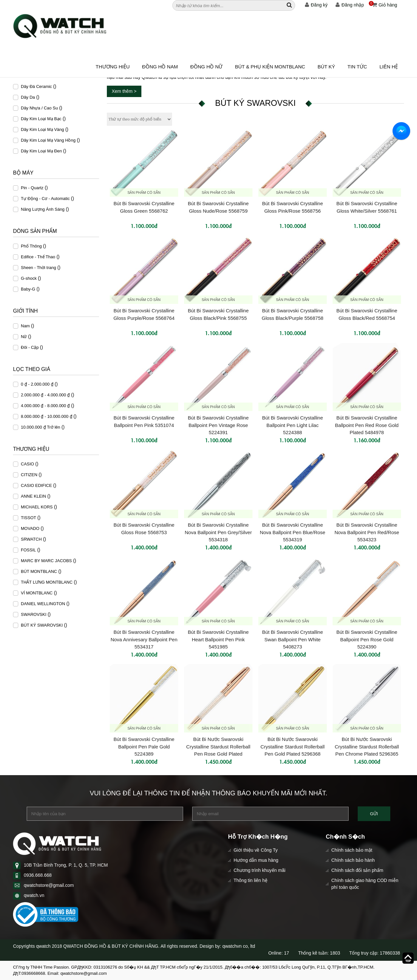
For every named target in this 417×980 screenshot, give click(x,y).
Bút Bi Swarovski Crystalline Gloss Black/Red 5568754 (367, 314)
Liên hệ (389, 67)
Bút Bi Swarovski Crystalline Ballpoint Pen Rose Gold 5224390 (367, 639)
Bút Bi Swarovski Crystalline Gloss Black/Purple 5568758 (292, 314)
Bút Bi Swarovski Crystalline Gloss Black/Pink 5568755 (218, 314)
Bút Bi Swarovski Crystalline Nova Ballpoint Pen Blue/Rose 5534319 (292, 532)
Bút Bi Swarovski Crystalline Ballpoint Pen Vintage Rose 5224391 (218, 425)
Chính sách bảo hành (353, 860)
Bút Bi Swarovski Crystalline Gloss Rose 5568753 (144, 529)
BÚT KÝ (326, 67)
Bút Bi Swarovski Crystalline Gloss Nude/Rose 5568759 (218, 207)
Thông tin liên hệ (251, 880)
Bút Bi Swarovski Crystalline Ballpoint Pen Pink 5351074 (144, 421)
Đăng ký (316, 5)
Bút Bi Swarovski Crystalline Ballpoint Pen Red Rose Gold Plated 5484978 (367, 425)
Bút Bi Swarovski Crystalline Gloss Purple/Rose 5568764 (144, 314)
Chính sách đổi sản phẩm (357, 870)
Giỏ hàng (383, 5)
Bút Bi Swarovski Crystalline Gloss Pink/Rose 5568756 (293, 207)
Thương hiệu (113, 67)
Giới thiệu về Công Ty (256, 850)
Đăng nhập (350, 5)
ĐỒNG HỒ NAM (160, 67)
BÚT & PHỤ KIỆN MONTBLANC (270, 67)
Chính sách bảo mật (352, 850)
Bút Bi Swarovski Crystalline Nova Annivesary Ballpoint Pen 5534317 (144, 639)
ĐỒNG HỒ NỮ (206, 67)
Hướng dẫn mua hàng (256, 860)
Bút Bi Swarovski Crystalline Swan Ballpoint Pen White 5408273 (293, 639)
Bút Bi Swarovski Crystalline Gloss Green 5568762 (144, 207)
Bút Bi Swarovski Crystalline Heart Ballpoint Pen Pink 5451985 (218, 639)
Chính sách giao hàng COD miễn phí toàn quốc (365, 884)
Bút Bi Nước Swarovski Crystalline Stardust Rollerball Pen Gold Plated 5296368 (293, 746)
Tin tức (357, 67)
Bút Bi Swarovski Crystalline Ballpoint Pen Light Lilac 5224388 (293, 425)
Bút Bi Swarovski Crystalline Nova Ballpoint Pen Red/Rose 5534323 (367, 532)
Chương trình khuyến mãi (259, 870)
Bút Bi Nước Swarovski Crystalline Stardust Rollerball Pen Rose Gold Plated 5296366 (218, 746)
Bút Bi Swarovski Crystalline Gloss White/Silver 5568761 (367, 207)
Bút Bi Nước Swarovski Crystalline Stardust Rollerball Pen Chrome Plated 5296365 (367, 746)
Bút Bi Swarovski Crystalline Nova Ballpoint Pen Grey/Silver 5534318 (218, 532)
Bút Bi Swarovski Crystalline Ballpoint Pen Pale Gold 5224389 (144, 746)
